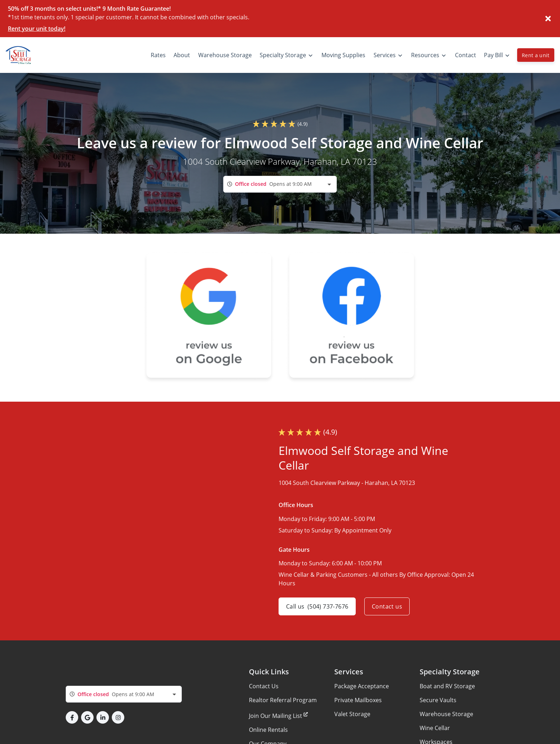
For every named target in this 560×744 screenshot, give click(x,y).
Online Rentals (268, 730)
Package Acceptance (362, 686)
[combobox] (280, 184)
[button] (72, 717)
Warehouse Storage (446, 714)
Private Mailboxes (358, 700)
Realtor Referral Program (283, 700)
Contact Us (264, 686)
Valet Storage (352, 714)
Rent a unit (536, 55)
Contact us (387, 606)
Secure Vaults (438, 700)
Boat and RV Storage (447, 686)
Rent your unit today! (37, 29)
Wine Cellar (435, 728)
